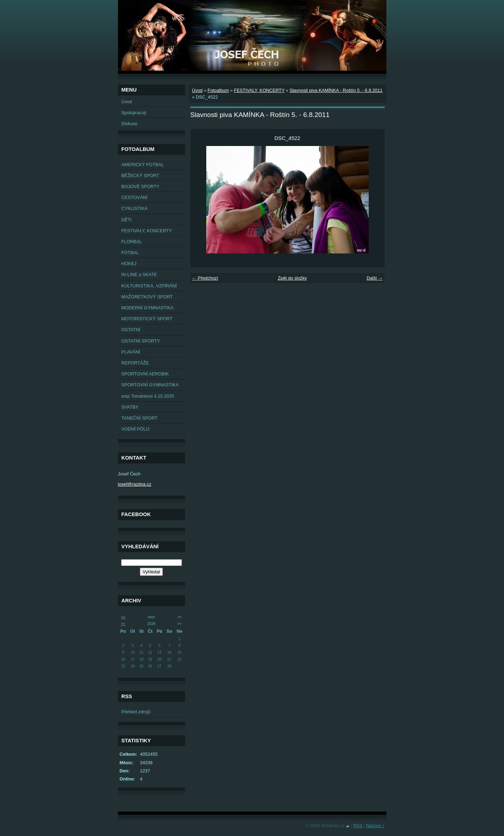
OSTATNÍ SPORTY (141, 341)
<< (123, 617)
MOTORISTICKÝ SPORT (147, 319)
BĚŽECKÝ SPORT (140, 176)
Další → (375, 278)
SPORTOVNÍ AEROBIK (145, 374)
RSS (358, 826)
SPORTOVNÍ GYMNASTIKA (150, 385)
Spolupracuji (134, 113)
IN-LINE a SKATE (139, 274)
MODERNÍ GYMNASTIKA (148, 308)
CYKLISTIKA (135, 208)
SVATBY (130, 407)
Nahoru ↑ (375, 826)
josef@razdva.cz (135, 484)
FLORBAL (132, 242)
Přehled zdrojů (136, 712)
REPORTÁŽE (135, 363)
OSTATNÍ (131, 330)
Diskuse (130, 124)
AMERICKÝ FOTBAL (143, 165)
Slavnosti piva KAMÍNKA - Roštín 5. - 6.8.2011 (336, 90)
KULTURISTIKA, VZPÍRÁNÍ (149, 286)
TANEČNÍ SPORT (140, 418)
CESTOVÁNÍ (135, 197)
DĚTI (127, 220)
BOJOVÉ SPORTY (141, 186)
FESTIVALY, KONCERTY (147, 231)
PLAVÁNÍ (131, 352)
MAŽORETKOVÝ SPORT (147, 297)
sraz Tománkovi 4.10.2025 (148, 396)
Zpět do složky (292, 278)
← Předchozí (205, 278)
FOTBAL (130, 253)
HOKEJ (129, 264)
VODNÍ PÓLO (136, 429)
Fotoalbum (218, 90)
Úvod (127, 102)
